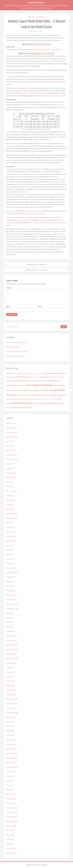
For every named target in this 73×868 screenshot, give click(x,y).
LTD (49, 184)
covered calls (43, 220)
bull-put (32, 93)
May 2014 (11, 505)
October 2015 (12, 491)
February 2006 (12, 853)
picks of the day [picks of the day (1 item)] (10, 390)
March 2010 (12, 631)
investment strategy (39, 214)
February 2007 (12, 799)
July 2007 (11, 776)
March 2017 (12, 468)
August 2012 (12, 541)
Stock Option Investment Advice (18, 351)
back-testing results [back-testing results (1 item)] (33, 374)
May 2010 (11, 622)
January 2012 (12, 568)
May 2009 (11, 677)
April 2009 (11, 681)
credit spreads (39, 93)
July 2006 (11, 830)
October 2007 (12, 763)
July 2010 (11, 613)
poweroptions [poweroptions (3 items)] (61, 395)
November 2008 (13, 704)
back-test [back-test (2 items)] (9, 373)
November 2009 (13, 649)
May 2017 (11, 464)
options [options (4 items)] (29, 385)
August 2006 (12, 826)
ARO (27, 192)
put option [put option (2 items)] (10, 399)
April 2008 (11, 735)
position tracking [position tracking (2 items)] (49, 395)
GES (63, 182)
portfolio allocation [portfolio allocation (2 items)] (20, 390)
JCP (41, 174)
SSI (35, 177)
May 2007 (11, 785)
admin (41, 31)
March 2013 (12, 532)
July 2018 (11, 441)
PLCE (30, 187)
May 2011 (11, 582)
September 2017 (13, 459)
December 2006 (13, 808)
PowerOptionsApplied (35, 53)
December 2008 (13, 699)
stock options (10, 223)
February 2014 (12, 514)
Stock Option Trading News (16, 356)
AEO (63, 179)
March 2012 (12, 564)
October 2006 (12, 817)
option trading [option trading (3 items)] (58, 385)
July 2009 (11, 667)
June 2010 (11, 618)
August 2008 (12, 717)
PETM (64, 174)
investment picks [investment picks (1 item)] (55, 377)
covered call (29, 214)
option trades (47, 194)
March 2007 (12, 794)
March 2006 (12, 848)
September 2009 (13, 658)
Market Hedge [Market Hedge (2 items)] (45, 381)
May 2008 (11, 731)
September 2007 (13, 767)
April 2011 (11, 586)
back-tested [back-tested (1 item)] (16, 374)
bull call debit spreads (21, 93)
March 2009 (12, 686)
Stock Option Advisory (15, 347)
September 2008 (13, 713)
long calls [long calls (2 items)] (14, 381)
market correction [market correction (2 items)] (33, 381)
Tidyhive (45, 865)
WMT (44, 56)
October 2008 (12, 708)
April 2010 (11, 627)
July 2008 (11, 722)
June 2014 (11, 500)
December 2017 (13, 455)
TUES (56, 177)
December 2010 (13, 604)
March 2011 (12, 591)
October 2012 (12, 536)
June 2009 (11, 672)
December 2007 (13, 753)
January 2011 (12, 600)
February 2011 (12, 595)
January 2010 (12, 640)
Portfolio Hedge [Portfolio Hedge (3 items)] (48, 390)
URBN (15, 105)
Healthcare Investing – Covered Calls (37, 270)
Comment (9, 288)
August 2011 (12, 577)
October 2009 (12, 654)
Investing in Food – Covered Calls (37, 264)
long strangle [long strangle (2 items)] (22, 381)
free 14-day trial (46, 44)
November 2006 (13, 812)
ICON (38, 184)
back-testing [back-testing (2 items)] (23, 373)
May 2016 (11, 482)
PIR (10, 192)
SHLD (21, 177)
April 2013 (11, 527)
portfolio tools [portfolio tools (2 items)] (23, 395)
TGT (55, 56)
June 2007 (11, 781)
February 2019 (12, 423)
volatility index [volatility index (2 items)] (14, 407)
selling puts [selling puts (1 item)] (47, 399)
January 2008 (12, 749)
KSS (52, 174)
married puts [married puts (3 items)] (12, 385)
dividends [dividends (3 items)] (48, 373)
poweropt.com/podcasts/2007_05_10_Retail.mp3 (48, 49)
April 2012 (11, 559)
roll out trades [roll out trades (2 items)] (32, 399)
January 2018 (12, 450)
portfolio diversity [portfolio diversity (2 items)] (34, 390)
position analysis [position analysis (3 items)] (35, 395)
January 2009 (12, 695)
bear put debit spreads (44, 96)
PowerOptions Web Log (37, 2)
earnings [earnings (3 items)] (56, 373)
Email (40, 306)
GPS (34, 56)
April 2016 (11, 487)
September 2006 (13, 821)
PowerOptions (36, 44)
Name (8, 306)
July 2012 (11, 545)
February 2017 (12, 473)
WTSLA (63, 187)
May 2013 (11, 523)
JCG (18, 182)
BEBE (56, 189)
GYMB (26, 73)
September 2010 (13, 609)
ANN (12, 73)
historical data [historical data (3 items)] (23, 377)
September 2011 (13, 573)
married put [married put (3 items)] (55, 380)
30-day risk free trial (48, 53)
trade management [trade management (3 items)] (51, 403)
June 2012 (11, 550)
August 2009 (12, 663)
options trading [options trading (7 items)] (42, 385)
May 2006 (11, 839)
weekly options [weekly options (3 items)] (26, 407)
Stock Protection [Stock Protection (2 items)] (37, 403)
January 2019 (12, 428)
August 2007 (12, 772)
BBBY (36, 172)
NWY (8, 187)
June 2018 (11, 446)
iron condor (60, 220)
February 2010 (12, 636)
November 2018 (13, 437)
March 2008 (12, 740)
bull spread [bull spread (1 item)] (41, 374)
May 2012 (11, 554)
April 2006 (11, 844)
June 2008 (11, 726)
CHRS (8, 174)
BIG (47, 172)
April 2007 (11, 790)
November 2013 (13, 518)
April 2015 (11, 496)
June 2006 (11, 835)
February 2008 (12, 744)
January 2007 (12, 803)
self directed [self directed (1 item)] (41, 399)
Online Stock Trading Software (37, 17)
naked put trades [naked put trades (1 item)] (21, 385)
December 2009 (13, 645)
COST (41, 169)
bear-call (55, 96)
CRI (53, 182)
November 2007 (13, 758)
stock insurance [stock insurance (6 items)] (21, 403)
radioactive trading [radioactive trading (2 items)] (20, 399)
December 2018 (13, 432)
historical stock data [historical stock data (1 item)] (34, 377)
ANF (62, 70)
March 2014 (12, 509)
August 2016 (12, 477)
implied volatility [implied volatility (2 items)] (45, 377)
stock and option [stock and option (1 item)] (53, 399)
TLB (45, 70)
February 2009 (12, 690)
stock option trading (54, 217)
